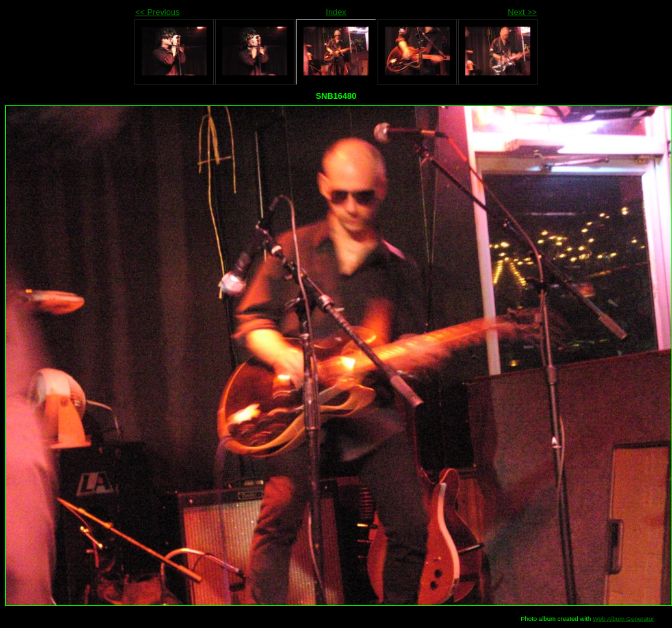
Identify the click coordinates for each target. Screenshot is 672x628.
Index (336, 12)
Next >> (522, 12)
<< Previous (157, 12)
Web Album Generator (624, 619)
